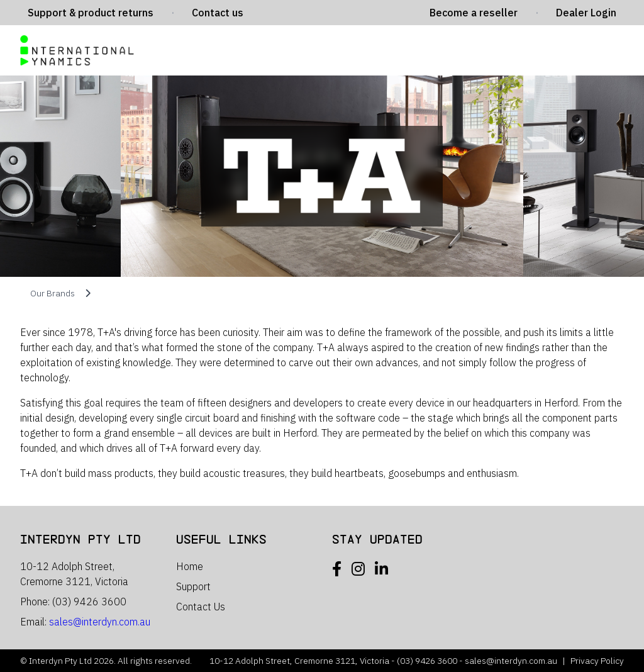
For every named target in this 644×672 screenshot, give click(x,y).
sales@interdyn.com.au (100, 622)
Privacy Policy (597, 661)
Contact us (218, 13)
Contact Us (201, 607)
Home (190, 566)
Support (193, 586)
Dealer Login (586, 13)
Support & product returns (91, 13)
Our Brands (53, 293)
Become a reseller (474, 13)
